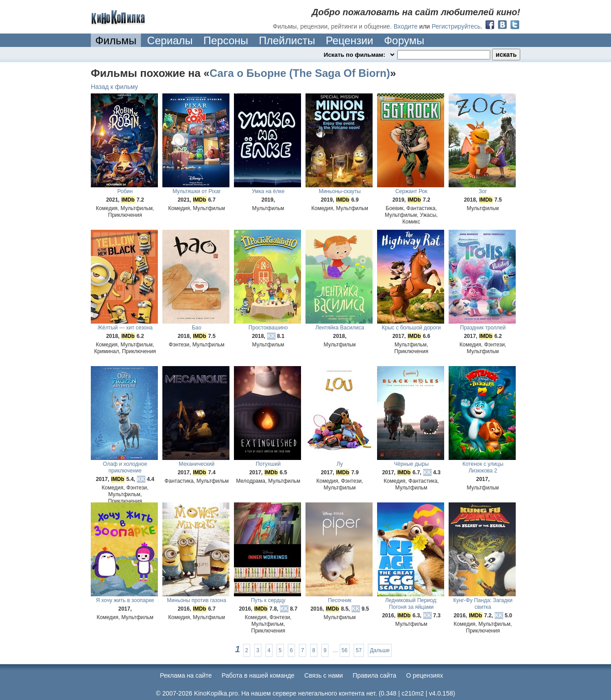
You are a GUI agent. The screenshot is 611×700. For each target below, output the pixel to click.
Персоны (226, 40)
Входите (406, 26)
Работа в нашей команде (258, 675)
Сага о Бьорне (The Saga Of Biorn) (300, 73)
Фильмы (116, 40)
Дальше (380, 650)
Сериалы (170, 40)
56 (345, 650)
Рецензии (349, 40)
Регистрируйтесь (456, 26)
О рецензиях (425, 675)
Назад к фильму (115, 87)
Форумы (404, 40)
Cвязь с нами (323, 675)
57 (359, 650)
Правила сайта (375, 675)
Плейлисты (287, 40)
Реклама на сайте (186, 675)
